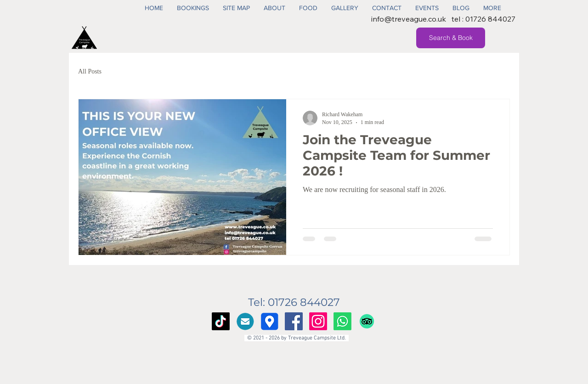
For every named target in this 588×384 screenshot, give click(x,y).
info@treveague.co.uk (409, 19)
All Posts (90, 71)
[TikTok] (221, 321)
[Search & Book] (451, 38)
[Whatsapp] (342, 321)
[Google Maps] (269, 321)
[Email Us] (245, 321)
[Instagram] (318, 321)
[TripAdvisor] (367, 321)
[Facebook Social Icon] (294, 321)
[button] (193, 8)
